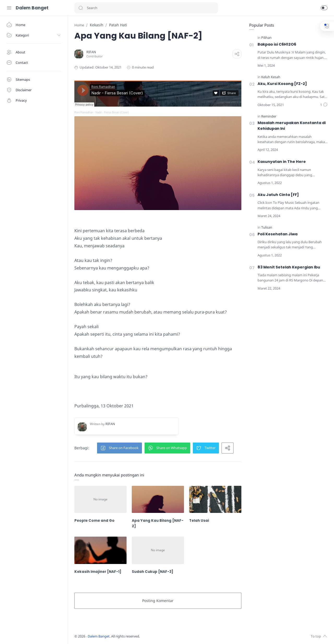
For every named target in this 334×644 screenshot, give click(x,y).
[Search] (146, 8)
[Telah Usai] (215, 499)
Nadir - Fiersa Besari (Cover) (112, 112)
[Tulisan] (267, 228)
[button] (81, 8)
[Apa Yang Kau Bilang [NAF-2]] (158, 499)
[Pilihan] (266, 38)
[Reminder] (269, 117)
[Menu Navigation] (9, 8)
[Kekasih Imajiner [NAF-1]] (100, 550)
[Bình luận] (324, 105)
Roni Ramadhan (84, 112)
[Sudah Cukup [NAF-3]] (158, 550)
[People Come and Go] (100, 499)
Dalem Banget (32, 8)
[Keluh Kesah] (271, 77)
